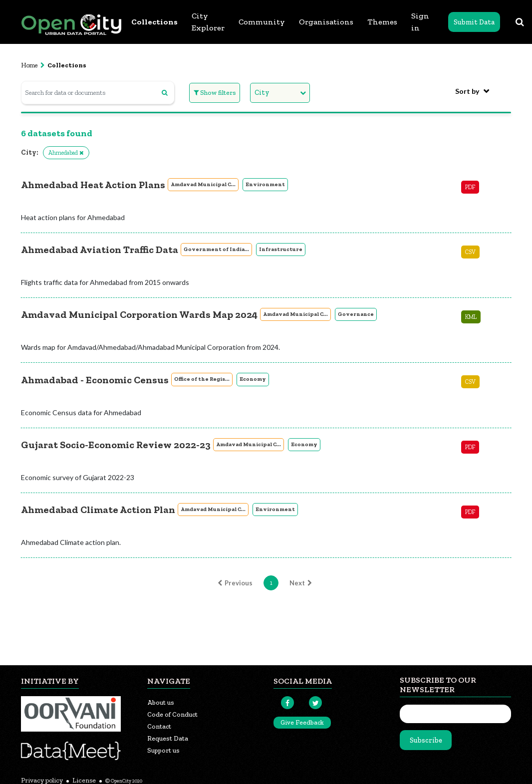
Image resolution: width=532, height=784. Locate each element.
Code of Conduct (172, 714)
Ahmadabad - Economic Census (95, 380)
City (262, 93)
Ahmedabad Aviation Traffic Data (100, 250)
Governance (356, 314)
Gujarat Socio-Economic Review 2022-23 (116, 445)
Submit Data (474, 22)
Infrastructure (281, 249)
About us (161, 702)
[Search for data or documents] (98, 93)
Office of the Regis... (202, 379)
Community (262, 22)
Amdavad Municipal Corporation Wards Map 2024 (139, 314)
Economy (253, 379)
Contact (159, 726)
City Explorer (208, 22)
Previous (234, 583)
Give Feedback (302, 722)
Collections (154, 22)
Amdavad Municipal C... (203, 184)
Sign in (420, 22)
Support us (163, 750)
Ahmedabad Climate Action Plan (98, 510)
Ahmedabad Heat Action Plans (93, 185)
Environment (265, 184)
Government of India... (216, 249)
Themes (382, 22)
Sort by (467, 91)
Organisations (326, 22)
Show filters (215, 93)
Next (302, 583)
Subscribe (426, 740)
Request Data (168, 738)
